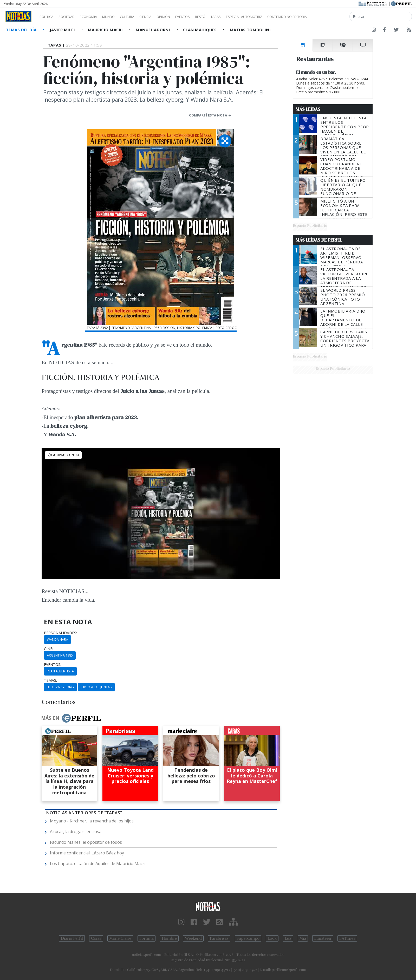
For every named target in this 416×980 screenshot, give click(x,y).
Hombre (169, 938)
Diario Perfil (72, 938)
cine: (48, 649)
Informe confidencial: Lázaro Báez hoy (87, 853)
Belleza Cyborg (60, 687)
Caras (96, 938)
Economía (97, 17)
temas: (50, 680)
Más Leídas (308, 109)
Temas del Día (22, 30)
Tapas (245, 17)
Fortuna (147, 938)
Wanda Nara (57, 639)
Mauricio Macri (106, 30)
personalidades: (60, 633)
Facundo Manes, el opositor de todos (86, 842)
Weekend (193, 938)
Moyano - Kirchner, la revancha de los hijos (92, 821)
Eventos (207, 17)
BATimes (347, 938)
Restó (228, 17)
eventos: (53, 665)
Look (272, 938)
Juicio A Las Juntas (96, 687)
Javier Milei (63, 30)
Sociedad (72, 17)
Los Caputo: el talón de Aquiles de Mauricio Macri (98, 864)
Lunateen (323, 938)
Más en (71, 718)
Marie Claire (120, 938)
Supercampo (248, 938)
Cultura (142, 17)
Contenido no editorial (332, 17)
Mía (303, 938)
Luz (288, 938)
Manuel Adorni (153, 30)
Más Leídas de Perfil (319, 240)
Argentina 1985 (60, 655)
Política (48, 17)
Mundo (120, 17)
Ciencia (163, 17)
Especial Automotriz (279, 17)
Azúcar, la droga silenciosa (76, 832)
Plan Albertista (60, 671)
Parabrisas (219, 938)
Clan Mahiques (200, 30)
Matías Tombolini (250, 30)
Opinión (185, 17)
